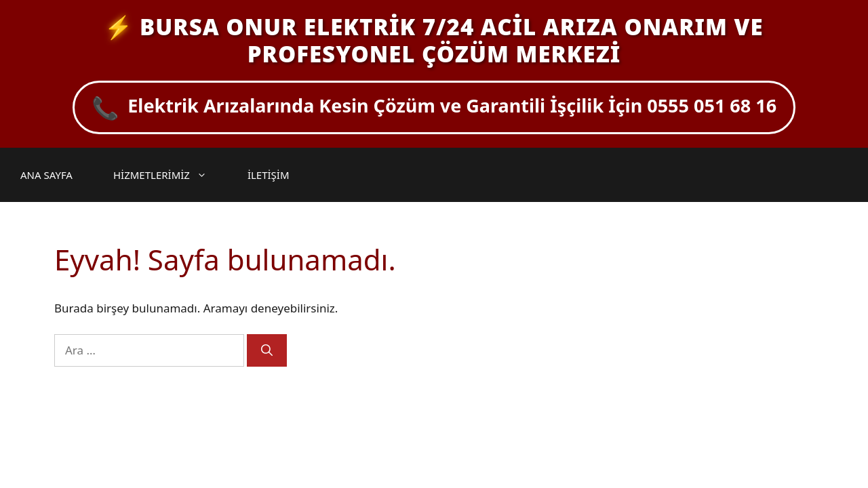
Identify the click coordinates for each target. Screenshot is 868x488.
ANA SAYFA (46, 175)
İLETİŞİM (269, 175)
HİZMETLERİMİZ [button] (167, 175)
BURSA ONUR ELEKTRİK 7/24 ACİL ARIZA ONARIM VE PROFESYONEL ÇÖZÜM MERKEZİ (451, 40)
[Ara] (267, 350)
